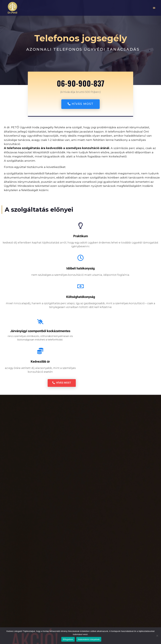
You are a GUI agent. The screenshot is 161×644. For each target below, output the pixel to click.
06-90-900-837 (81, 83)
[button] (154, 8)
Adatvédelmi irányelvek (89, 639)
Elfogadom (68, 639)
